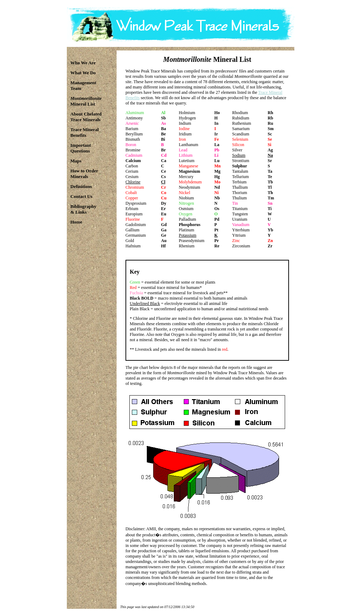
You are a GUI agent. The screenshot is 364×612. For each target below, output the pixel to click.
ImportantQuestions (81, 148)
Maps (76, 161)
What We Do (83, 73)
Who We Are (83, 63)
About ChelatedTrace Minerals (86, 117)
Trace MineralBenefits (85, 132)
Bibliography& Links (83, 209)
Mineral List (86, 101)
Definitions (81, 186)
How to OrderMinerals (84, 174)
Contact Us (81, 196)
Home (76, 222)
